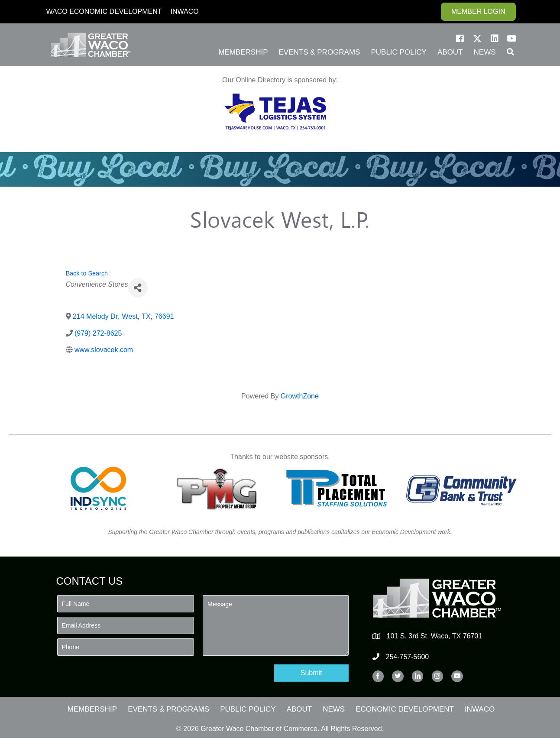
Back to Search (87, 273)
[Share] (138, 288)
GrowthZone (300, 396)
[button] (460, 39)
